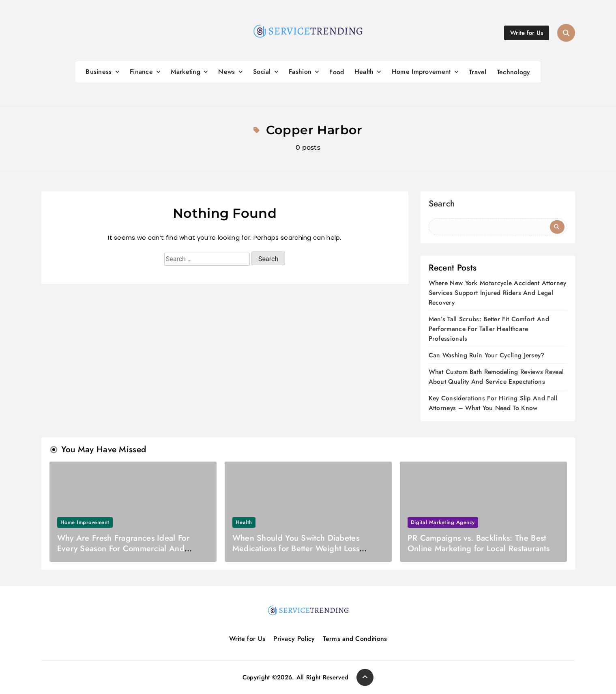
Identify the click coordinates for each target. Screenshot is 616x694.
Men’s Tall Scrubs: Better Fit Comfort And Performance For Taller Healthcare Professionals (489, 329)
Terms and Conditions (355, 639)
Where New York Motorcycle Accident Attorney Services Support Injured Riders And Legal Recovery (498, 293)
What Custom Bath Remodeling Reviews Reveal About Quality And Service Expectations (496, 377)
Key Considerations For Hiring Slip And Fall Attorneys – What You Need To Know (493, 403)
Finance (141, 72)
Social (262, 72)
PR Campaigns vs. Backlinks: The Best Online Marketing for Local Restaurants (479, 543)
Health (364, 72)
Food (337, 72)
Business (99, 72)
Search (442, 205)
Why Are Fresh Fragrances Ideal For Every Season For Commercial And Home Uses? (123, 549)
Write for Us (247, 639)
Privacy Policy (294, 639)
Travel (478, 72)
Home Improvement (421, 72)
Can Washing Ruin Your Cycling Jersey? (487, 355)
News (226, 72)
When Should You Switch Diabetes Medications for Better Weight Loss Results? (296, 549)
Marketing (186, 72)
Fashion (300, 72)
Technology (514, 72)
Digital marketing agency (443, 522)
